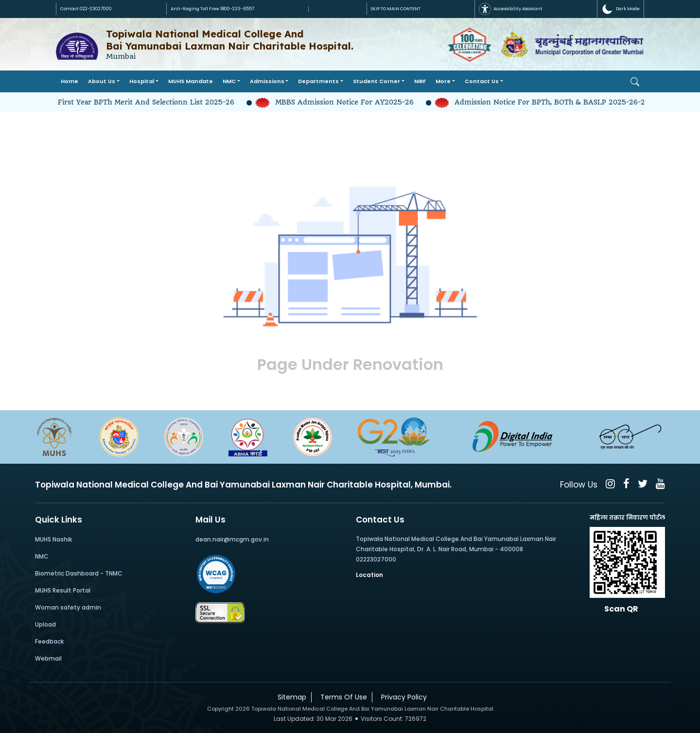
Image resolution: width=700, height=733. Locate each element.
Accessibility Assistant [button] (511, 9)
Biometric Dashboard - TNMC (79, 573)
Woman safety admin (68, 607)
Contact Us (482, 81)
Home (70, 81)
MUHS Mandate (191, 81)
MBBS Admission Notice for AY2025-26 (341, 102)
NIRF (420, 81)
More (443, 81)
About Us (102, 81)
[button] (621, 9)
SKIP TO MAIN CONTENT (396, 9)
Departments (318, 81)
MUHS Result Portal (63, 590)
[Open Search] (635, 82)
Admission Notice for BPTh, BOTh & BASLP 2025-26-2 (546, 102)
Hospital (142, 81)
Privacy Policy (402, 697)
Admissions (267, 81)
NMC (229, 81)
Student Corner (376, 81)
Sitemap (290, 697)
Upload (45, 624)
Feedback (49, 641)
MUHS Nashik (53, 539)
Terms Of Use (342, 697)
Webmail (48, 658)
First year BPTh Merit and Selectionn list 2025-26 (143, 102)
